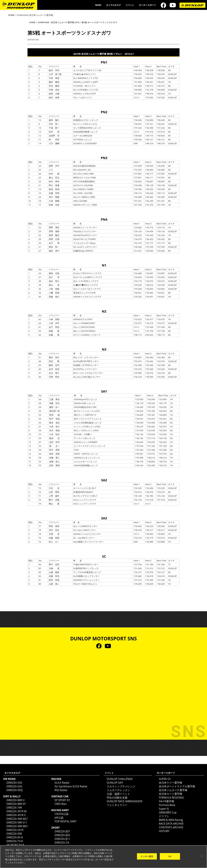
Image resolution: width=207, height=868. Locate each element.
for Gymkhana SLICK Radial (71, 786)
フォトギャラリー (117, 805)
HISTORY (164, 831)
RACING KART (60, 810)
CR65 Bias (61, 804)
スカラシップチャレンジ (121, 786)
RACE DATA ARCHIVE (171, 824)
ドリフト (164, 816)
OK (170, 856)
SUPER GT (165, 779)
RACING (56, 779)
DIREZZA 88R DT (16, 804)
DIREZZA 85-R (15, 837)
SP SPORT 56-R (15, 845)
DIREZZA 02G (14, 786)
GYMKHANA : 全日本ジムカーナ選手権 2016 (59, 22)
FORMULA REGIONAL (172, 798)
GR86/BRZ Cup (168, 812)
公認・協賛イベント (118, 794)
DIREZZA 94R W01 (17, 826)
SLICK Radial (62, 783)
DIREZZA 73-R (15, 841)
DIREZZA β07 (62, 831)
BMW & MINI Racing (171, 820)
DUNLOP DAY (115, 783)
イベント (130, 5)
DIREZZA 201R (15, 830)
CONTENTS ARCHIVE (171, 827)
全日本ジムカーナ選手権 (173, 790)
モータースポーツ (147, 5)
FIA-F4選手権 (166, 801)
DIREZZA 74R (14, 808)
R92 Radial (61, 790)
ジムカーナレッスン (118, 790)
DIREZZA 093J (14, 790)
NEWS (98, 5)
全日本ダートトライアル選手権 (177, 786)
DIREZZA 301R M (16, 811)
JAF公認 (59, 818)
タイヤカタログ (113, 5)
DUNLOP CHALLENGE (120, 779)
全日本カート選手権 (170, 794)
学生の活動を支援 (117, 798)
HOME (11, 15)
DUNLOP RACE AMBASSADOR (125, 801)
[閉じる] (202, 856)
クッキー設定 (147, 856)
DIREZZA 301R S (16, 815)
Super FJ (164, 809)
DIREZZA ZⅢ (62, 843)
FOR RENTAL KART (66, 821)
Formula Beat (167, 805)
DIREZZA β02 (62, 835)
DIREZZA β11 (62, 839)
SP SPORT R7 (62, 800)
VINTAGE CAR (60, 796)
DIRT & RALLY (12, 796)
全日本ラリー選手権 (170, 783)
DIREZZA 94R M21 (17, 819)
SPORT (56, 828)
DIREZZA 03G (14, 783)
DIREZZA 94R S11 (17, 822)
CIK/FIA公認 (62, 814)
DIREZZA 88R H (16, 800)
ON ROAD (9, 779)
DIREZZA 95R (14, 834)
